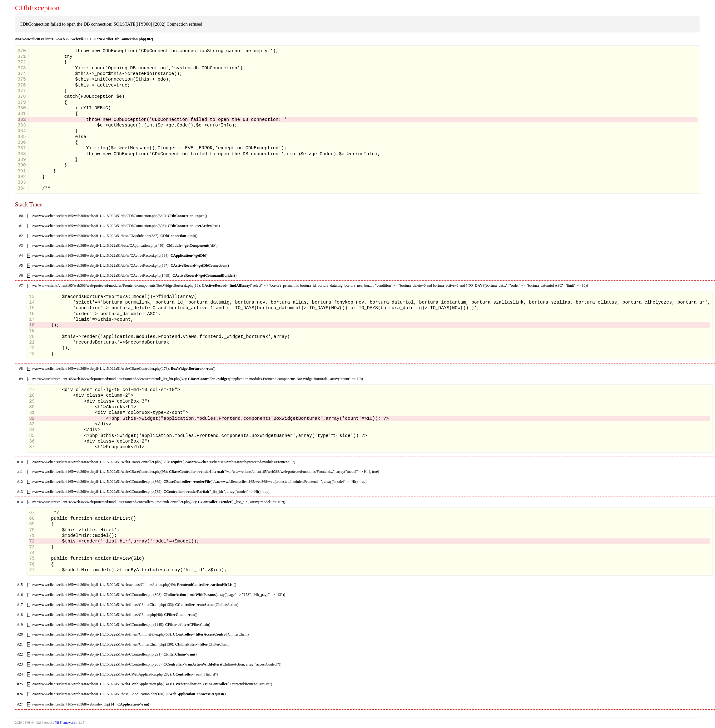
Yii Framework (65, 723)
